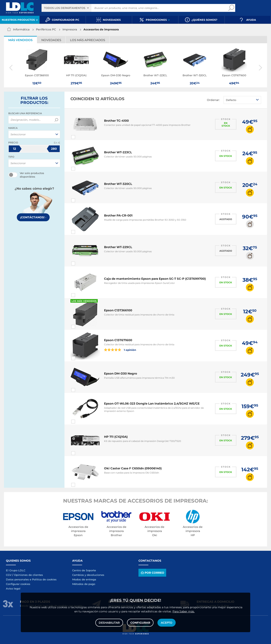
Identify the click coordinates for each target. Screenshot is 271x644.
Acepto (167, 623)
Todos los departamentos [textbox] (65, 8)
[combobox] (66, 8)
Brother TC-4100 (116, 121)
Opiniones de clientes (28, 575)
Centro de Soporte (84, 570)
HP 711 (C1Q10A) (116, 437)
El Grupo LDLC (16, 570)
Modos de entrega (84, 579)
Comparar (80, 137)
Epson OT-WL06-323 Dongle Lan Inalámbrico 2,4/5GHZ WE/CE (152, 403)
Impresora (70, 29)
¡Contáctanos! (33, 217)
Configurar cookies (18, 584)
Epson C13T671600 (118, 340)
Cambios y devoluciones (88, 575)
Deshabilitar (109, 623)
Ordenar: (213, 100)
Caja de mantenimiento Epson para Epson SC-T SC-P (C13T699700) (155, 279)
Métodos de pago (84, 584)
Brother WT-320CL (118, 184)
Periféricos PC (46, 29)
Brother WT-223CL (118, 152)
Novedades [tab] (51, 40)
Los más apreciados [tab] (88, 40)
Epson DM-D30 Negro (121, 373)
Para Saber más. (184, 611)
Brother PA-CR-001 (118, 215)
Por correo (152, 573)
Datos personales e (19, 579)
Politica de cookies (44, 579)
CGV (9, 575)
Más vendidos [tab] (20, 40)
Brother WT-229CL (118, 247)
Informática (21, 29)
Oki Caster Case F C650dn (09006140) (133, 468)
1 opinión (120, 350)
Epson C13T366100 (118, 310)
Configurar (140, 623)
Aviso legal (13, 588)
